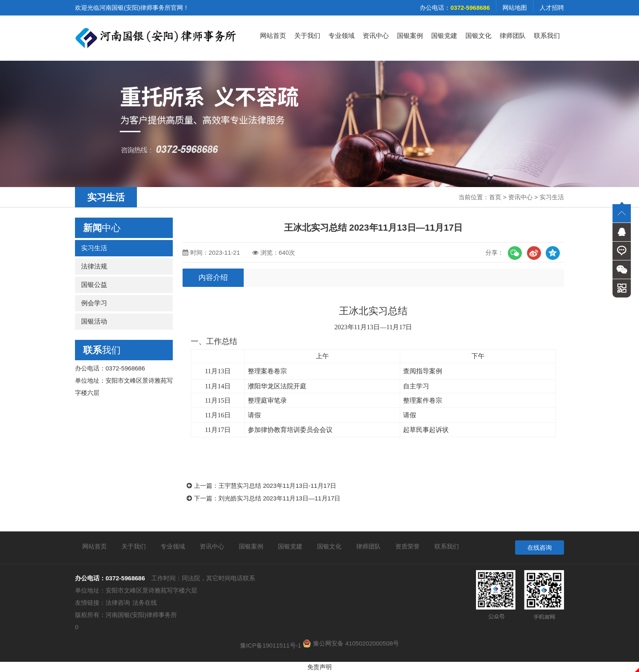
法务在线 (145, 603)
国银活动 (94, 321)
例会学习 (94, 303)
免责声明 (319, 667)
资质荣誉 (408, 546)
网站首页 (273, 36)
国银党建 (444, 36)
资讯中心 (376, 36)
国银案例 (410, 36)
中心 (102, 228)
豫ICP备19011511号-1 (271, 645)
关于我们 (307, 36)
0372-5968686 (125, 578)
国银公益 (94, 285)
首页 (495, 197)
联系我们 (547, 36)
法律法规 (94, 266)
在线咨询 (540, 548)
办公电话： (455, 8)
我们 (102, 350)
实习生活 (552, 197)
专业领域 (342, 36)
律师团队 (513, 36)
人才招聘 (552, 8)
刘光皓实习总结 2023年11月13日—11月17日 (279, 498)
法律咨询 (118, 603)
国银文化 (478, 36)
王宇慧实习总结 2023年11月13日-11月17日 (277, 486)
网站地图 (515, 8)
